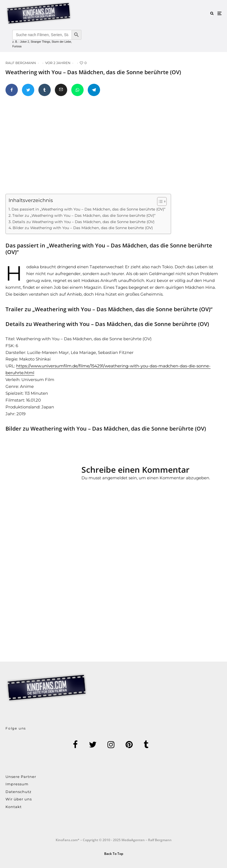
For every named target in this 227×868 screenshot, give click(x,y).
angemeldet (115, 478)
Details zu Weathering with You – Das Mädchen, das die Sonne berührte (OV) (83, 222)
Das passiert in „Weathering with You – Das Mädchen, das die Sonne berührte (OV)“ (88, 209)
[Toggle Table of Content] (159, 201)
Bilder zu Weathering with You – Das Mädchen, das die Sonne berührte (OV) (83, 228)
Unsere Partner (21, 777)
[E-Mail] (61, 90)
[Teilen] (12, 90)
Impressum (17, 784)
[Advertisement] (47, 487)
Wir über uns (19, 799)
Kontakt (14, 807)
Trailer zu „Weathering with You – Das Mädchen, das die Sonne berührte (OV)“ (84, 215)
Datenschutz (19, 792)
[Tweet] (28, 90)
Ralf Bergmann (21, 63)
